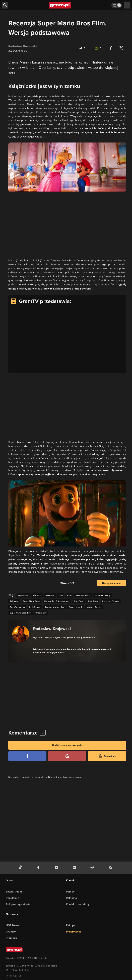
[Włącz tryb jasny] (117, 5)
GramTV (11, 932)
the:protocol (73, 932)
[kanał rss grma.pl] (111, 868)
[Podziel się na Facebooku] (111, 48)
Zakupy (71, 925)
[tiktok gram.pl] (21, 868)
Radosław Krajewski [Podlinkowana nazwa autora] (52, 629)
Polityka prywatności (19, 904)
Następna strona (111, 583)
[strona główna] (60, 5)
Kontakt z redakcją (78, 904)
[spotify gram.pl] (75, 868)
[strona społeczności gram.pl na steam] (93, 868)
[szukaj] (5, 5)
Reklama (71, 898)
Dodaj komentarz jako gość (67, 745)
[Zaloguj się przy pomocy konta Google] (67, 756)
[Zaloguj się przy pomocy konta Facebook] (27, 756)
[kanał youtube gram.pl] (57, 868)
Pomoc (70, 892)
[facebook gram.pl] (39, 868)
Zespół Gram (14, 892)
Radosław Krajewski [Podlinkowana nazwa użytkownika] (23, 46)
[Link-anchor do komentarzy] (82, 48)
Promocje (12, 938)
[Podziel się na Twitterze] (121, 48)
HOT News (13, 925)
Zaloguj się (110, 756)
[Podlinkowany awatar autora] (21, 634)
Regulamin (12, 898)
